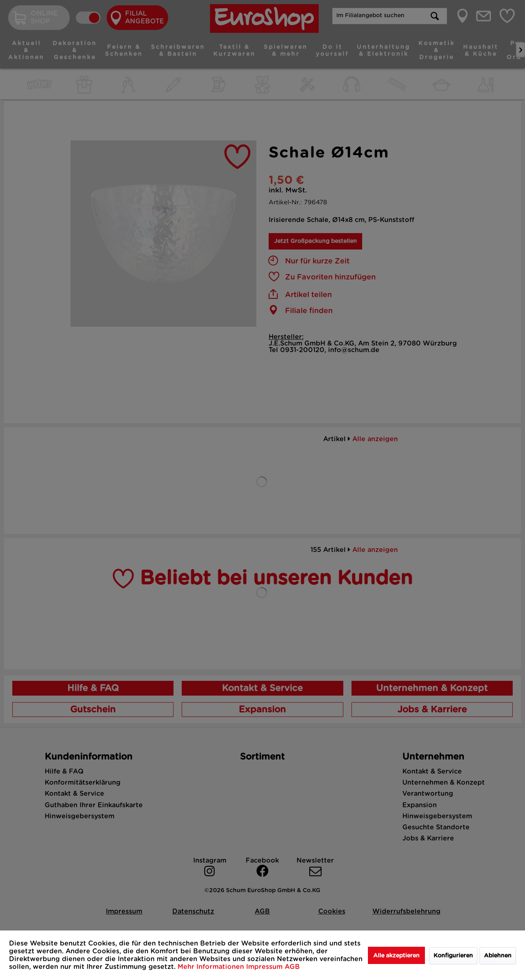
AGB (292, 967)
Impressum (265, 967)
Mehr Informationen (212, 967)
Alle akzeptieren (396, 956)
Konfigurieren (453, 956)
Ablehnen (498, 956)
